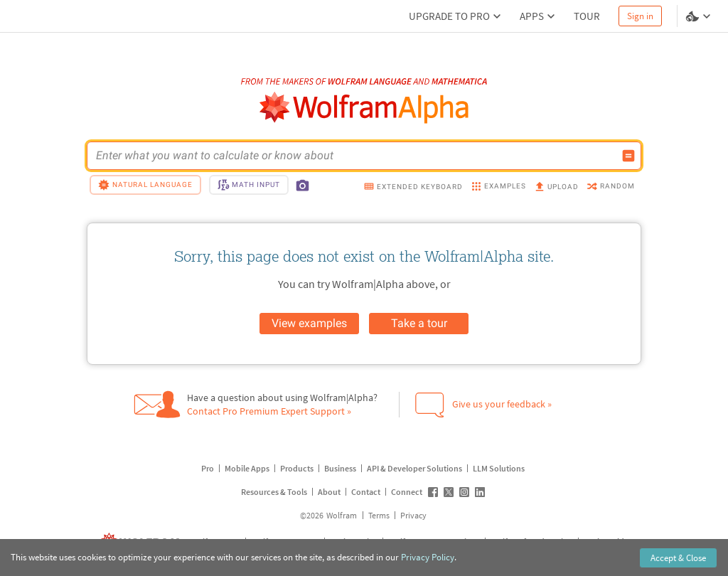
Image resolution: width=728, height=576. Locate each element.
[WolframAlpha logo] (364, 108)
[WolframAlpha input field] (355, 156)
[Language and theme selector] (700, 16)
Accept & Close (678, 558)
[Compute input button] (628, 156)
